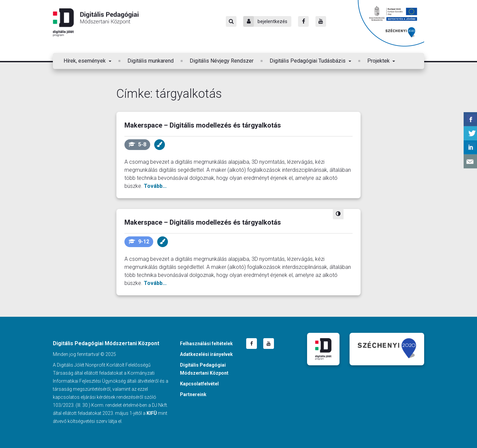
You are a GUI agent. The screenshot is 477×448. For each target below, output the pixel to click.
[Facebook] (303, 21)
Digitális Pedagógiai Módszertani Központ (96, 22)
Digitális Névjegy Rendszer (222, 61)
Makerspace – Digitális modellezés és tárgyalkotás (203, 125)
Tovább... (155, 186)
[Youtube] (321, 21)
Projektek (379, 61)
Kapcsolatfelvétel (199, 384)
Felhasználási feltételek (206, 344)
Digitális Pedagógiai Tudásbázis (308, 61)
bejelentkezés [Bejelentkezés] (265, 21)
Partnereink (193, 394)
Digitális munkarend (151, 61)
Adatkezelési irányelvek (206, 354)
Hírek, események (85, 61)
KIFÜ (152, 413)
